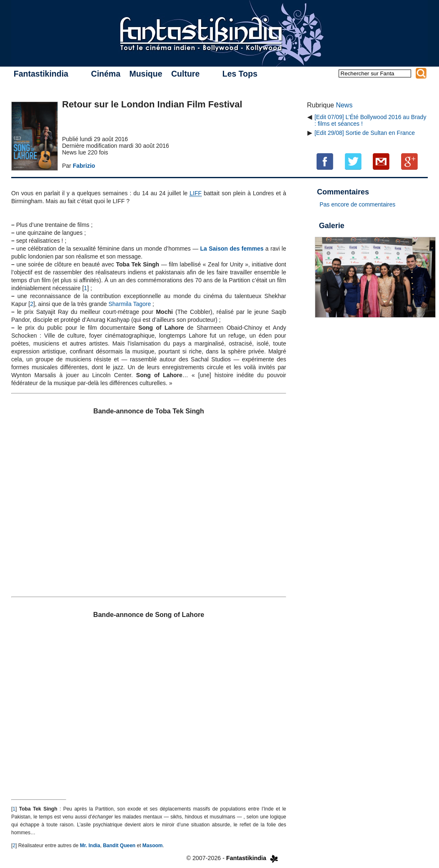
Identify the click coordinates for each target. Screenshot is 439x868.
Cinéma (106, 74)
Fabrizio (84, 166)
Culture (185, 74)
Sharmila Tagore (130, 304)
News (344, 105)
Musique (146, 74)
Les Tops (240, 74)
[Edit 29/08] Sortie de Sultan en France (365, 133)
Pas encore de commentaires (357, 204)
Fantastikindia (41, 74)
